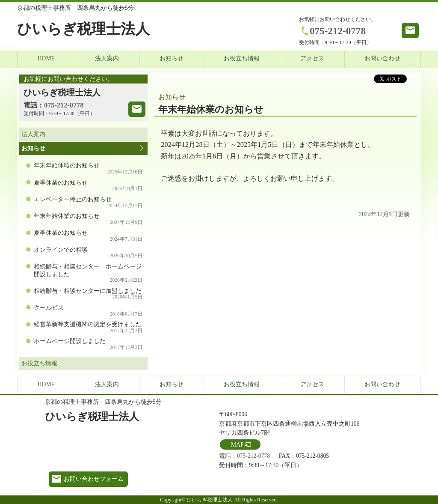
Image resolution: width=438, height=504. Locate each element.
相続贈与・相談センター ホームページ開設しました (88, 273)
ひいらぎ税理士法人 (83, 29)
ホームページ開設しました (88, 344)
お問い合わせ (382, 58)
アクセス (312, 58)
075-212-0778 (338, 31)
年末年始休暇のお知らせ (88, 168)
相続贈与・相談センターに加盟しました (88, 294)
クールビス (88, 311)
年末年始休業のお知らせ (88, 219)
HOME (46, 58)
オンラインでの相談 (88, 253)
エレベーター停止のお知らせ (88, 202)
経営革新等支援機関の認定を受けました (88, 327)
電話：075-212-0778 (244, 456)
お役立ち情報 (242, 58)
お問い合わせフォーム (94, 479)
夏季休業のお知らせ (88, 186)
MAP (237, 445)
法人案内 (107, 58)
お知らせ (172, 58)
